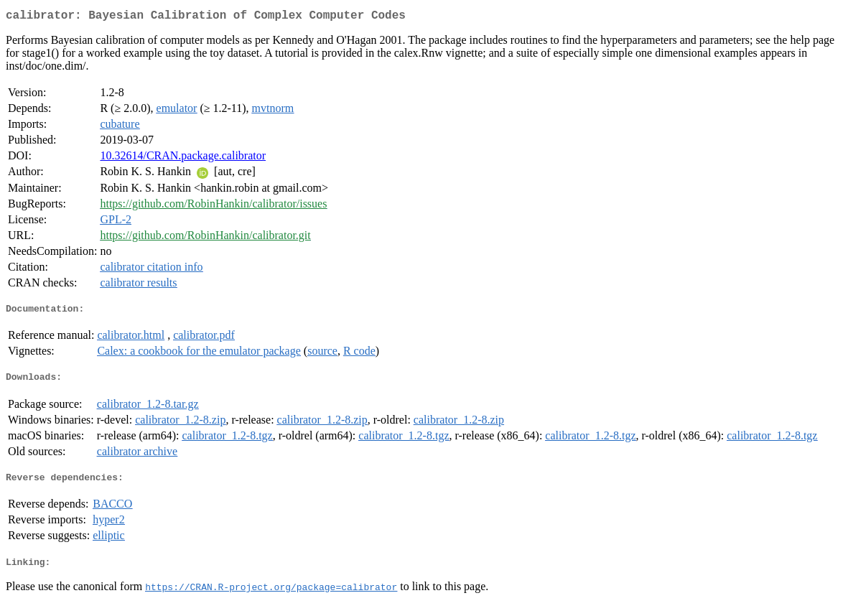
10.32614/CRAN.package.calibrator (183, 158)
